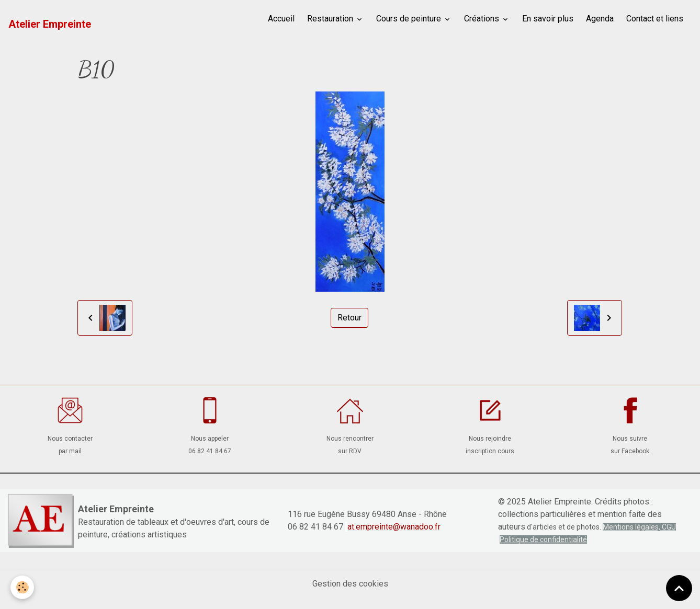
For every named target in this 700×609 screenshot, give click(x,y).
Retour (349, 318)
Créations (483, 19)
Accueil (281, 19)
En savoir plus (548, 19)
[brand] (50, 24)
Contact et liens (655, 19)
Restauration (331, 19)
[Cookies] (22, 587)
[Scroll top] (679, 588)
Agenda (600, 19)
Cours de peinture (410, 19)
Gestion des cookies (350, 584)
